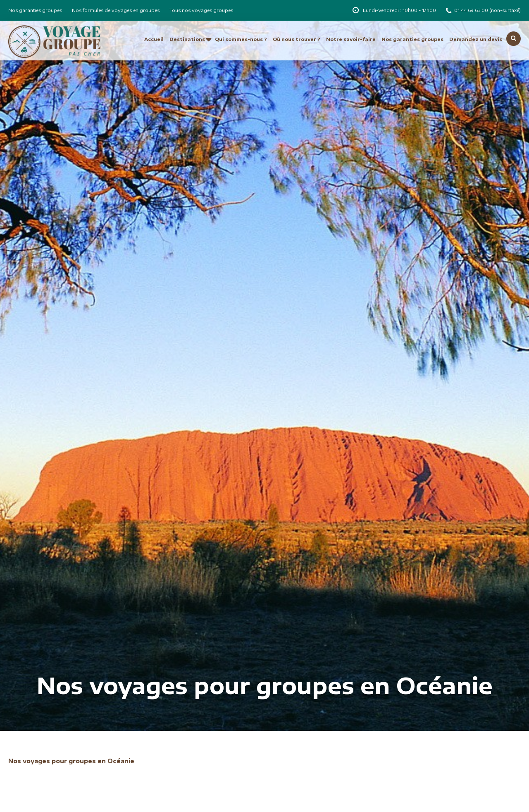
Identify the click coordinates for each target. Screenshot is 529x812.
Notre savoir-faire (351, 39)
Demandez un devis (476, 39)
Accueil (154, 39)
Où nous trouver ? (297, 39)
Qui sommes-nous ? (241, 39)
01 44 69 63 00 (472, 10)
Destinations (187, 39)
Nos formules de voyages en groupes (116, 10)
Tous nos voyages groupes (201, 10)
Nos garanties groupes (35, 10)
